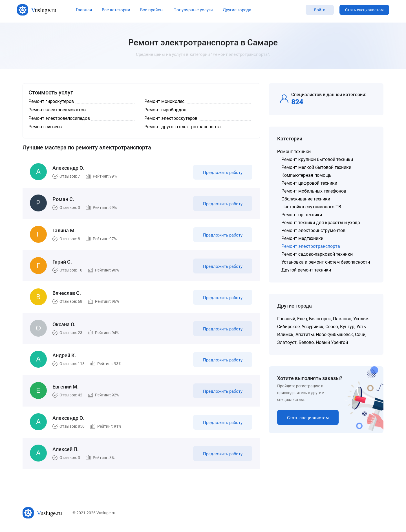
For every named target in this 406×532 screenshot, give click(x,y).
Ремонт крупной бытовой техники (317, 159)
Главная (84, 10)
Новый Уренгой (332, 342)
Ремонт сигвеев (45, 127)
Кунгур (347, 327)
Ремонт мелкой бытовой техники (316, 167)
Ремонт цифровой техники (309, 183)
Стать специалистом (364, 10)
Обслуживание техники (306, 199)
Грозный (286, 319)
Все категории (116, 10)
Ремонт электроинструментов (313, 230)
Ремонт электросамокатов (57, 110)
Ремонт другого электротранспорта (183, 127)
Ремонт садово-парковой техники (317, 254)
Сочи (360, 335)
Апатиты (305, 335)
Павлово (342, 319)
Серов (332, 327)
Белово (306, 342)
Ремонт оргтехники (302, 215)
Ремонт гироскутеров (51, 101)
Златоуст (287, 342)
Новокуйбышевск (334, 335)
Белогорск (320, 319)
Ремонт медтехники (302, 238)
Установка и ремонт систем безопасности (326, 262)
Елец (302, 319)
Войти (320, 10)
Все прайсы (152, 10)
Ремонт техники (294, 152)
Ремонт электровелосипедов (59, 118)
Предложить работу (222, 173)
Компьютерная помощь (306, 175)
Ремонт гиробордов (165, 110)
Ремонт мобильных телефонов (314, 191)
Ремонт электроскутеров (171, 118)
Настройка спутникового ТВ (311, 207)
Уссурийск (313, 327)
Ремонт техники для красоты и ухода (321, 223)
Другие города (237, 10)
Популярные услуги (193, 10)
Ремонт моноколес (164, 101)
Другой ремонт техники (306, 270)
